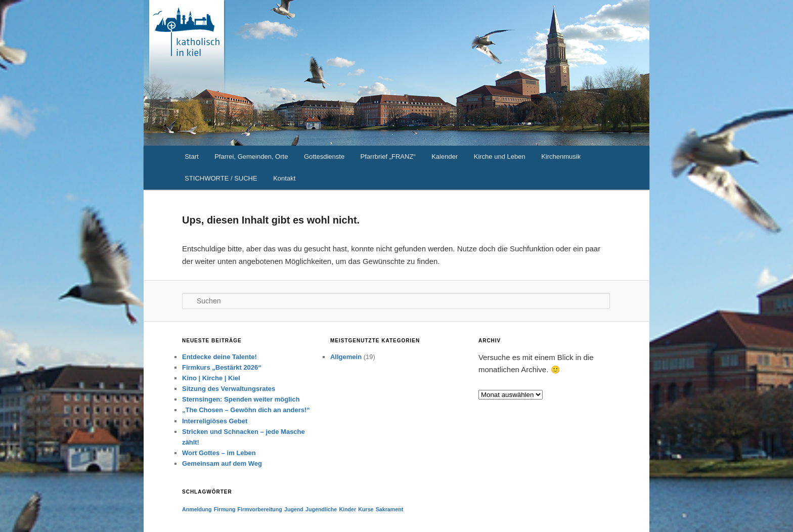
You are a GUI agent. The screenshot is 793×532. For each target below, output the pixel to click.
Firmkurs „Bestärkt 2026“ (222, 367)
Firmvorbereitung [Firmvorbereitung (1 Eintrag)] (260, 509)
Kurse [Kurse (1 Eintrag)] (366, 509)
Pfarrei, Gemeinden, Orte (251, 157)
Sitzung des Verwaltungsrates (229, 389)
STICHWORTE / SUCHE (221, 178)
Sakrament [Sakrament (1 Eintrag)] (390, 509)
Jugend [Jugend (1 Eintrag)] (294, 509)
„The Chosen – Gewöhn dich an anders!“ (246, 410)
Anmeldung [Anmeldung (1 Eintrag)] (197, 509)
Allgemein (346, 357)
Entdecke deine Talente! (219, 357)
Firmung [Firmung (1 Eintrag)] (225, 509)
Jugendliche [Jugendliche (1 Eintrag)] (321, 509)
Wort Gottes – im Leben (219, 453)
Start (191, 157)
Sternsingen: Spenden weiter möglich (241, 399)
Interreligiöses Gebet (215, 421)
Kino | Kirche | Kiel (211, 378)
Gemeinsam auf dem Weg (222, 463)
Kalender (445, 157)
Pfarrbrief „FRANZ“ (388, 157)
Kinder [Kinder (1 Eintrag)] (347, 509)
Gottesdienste (324, 157)
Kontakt (284, 178)
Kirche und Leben (500, 157)
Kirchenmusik (561, 157)
